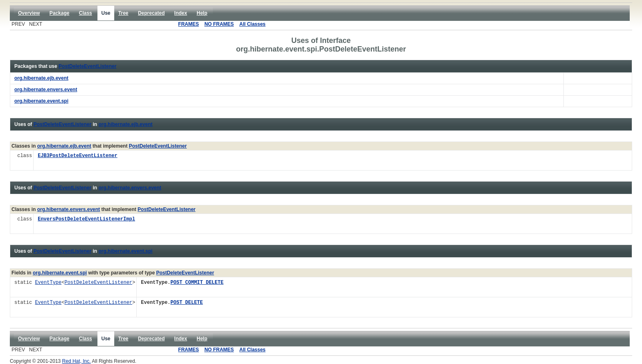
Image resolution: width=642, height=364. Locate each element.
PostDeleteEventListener (87, 66)
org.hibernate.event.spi (125, 251)
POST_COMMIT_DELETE (197, 283)
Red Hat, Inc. (77, 361)
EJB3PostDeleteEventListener (77, 156)
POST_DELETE (186, 303)
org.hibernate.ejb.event (125, 124)
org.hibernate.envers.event (130, 188)
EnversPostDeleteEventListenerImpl (86, 219)
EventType (48, 283)
